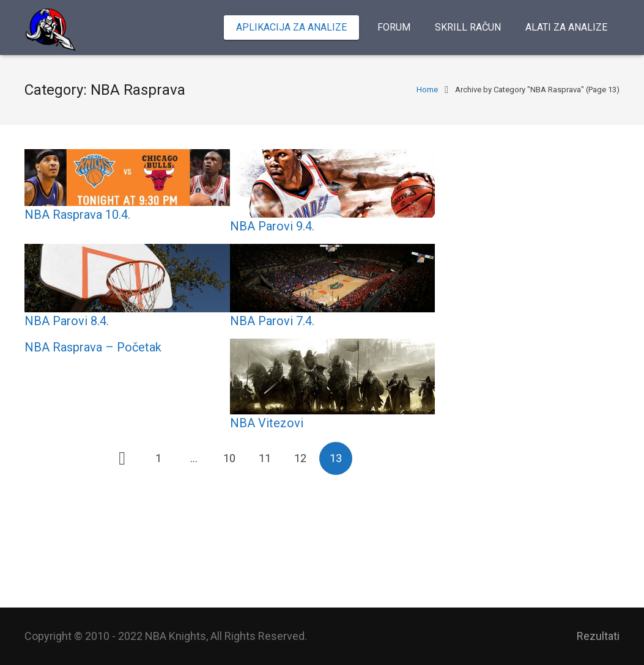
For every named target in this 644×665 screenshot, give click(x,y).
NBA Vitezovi (267, 423)
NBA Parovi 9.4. (272, 226)
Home (427, 90)
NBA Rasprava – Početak (93, 347)
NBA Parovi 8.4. (67, 321)
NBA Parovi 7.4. (272, 321)
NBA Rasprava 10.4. (77, 215)
